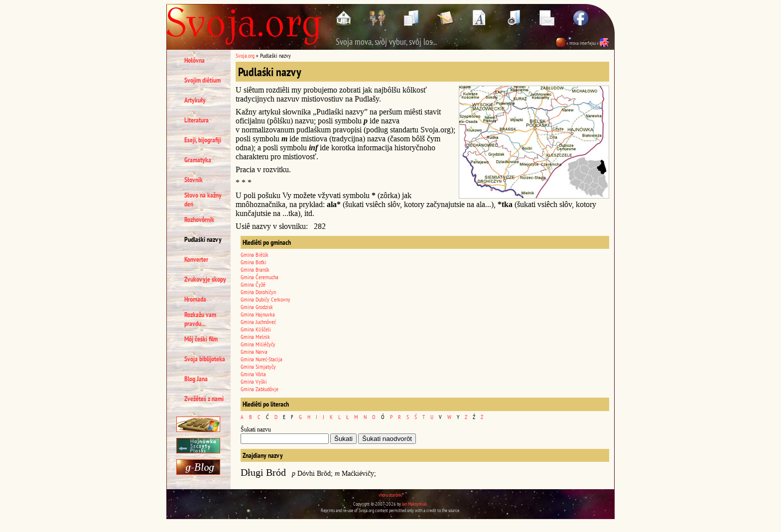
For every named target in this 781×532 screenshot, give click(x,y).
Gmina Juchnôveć (258, 322)
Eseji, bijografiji (203, 140)
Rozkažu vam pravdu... (200, 319)
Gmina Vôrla (253, 374)
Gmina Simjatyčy (258, 367)
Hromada (195, 299)
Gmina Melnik (255, 337)
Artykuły (195, 100)
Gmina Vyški (254, 381)
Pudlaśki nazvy (203, 239)
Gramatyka (198, 160)
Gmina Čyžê (253, 284)
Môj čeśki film (201, 339)
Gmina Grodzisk (257, 307)
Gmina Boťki (254, 262)
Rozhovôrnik (199, 219)
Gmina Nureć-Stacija (261, 359)
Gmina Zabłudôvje (260, 389)
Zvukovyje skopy (205, 279)
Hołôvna (195, 60)
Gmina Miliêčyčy (258, 344)
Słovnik (194, 180)
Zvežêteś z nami (204, 399)
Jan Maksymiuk (414, 504)
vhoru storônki (390, 495)
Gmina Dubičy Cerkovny (265, 299)
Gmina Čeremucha (260, 277)
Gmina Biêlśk (255, 255)
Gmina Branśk (255, 269)
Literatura (196, 120)
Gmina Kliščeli (256, 329)
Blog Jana (196, 379)
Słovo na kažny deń (203, 200)
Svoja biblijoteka (205, 359)
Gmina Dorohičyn (258, 292)
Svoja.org (245, 55)
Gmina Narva (254, 352)
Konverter (196, 259)
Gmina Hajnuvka (258, 314)
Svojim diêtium (202, 80)
